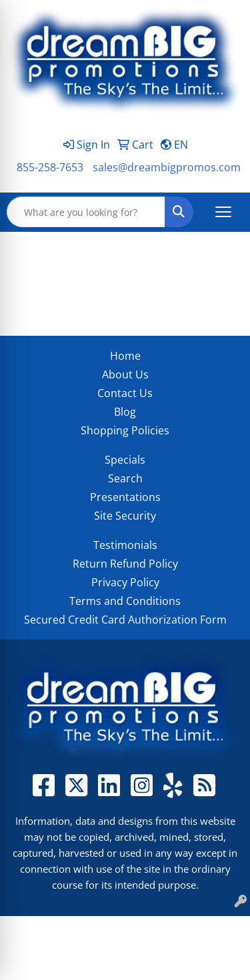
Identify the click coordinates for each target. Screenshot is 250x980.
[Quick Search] (86, 212)
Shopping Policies (125, 430)
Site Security (125, 516)
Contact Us (125, 393)
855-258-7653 (50, 167)
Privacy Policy (125, 582)
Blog (125, 412)
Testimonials (125, 545)
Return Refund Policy (125, 564)
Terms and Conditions (125, 601)
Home (125, 356)
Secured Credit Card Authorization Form (125, 620)
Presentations (125, 497)
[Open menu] (223, 212)
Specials (125, 460)
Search (125, 478)
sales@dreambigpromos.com (167, 167)
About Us (125, 374)
